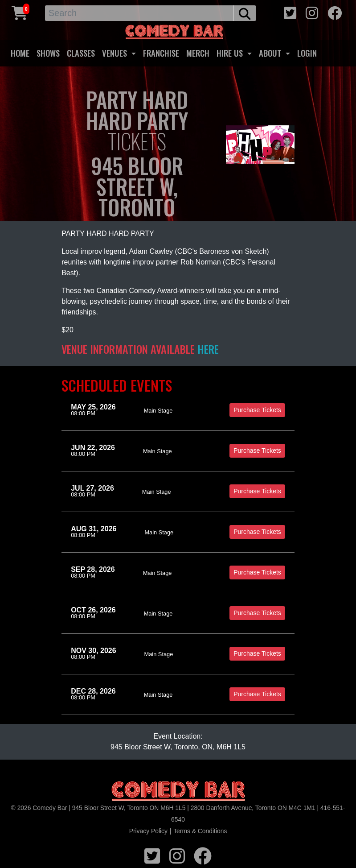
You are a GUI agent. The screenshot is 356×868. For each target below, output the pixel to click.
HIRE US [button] (231, 53)
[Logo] (178, 792)
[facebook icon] (335, 12)
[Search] (140, 13)
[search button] (245, 13)
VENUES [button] (116, 53)
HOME (20, 53)
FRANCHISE (161, 53)
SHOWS (48, 53)
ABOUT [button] (271, 53)
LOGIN (307, 53)
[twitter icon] (290, 12)
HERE (208, 349)
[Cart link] (20, 12)
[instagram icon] (312, 12)
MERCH (198, 53)
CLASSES (81, 53)
